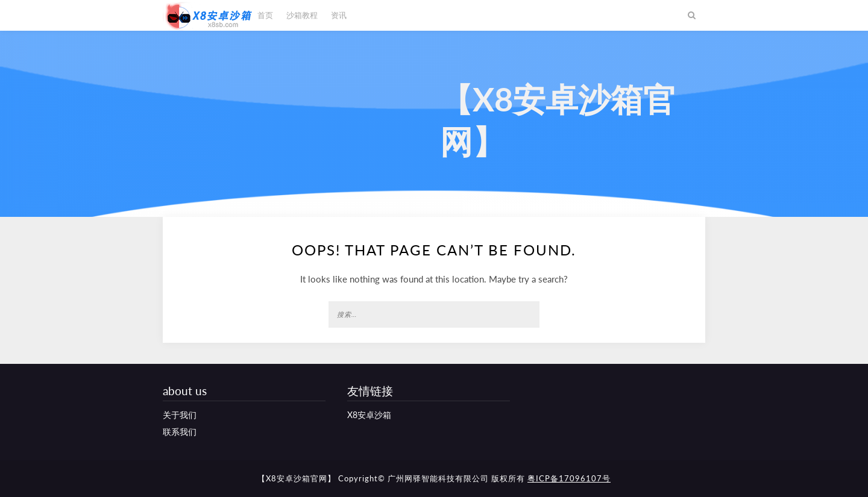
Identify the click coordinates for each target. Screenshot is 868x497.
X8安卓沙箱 (369, 415)
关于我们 (180, 415)
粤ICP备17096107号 (569, 478)
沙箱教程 (302, 15)
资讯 (339, 15)
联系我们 (180, 432)
